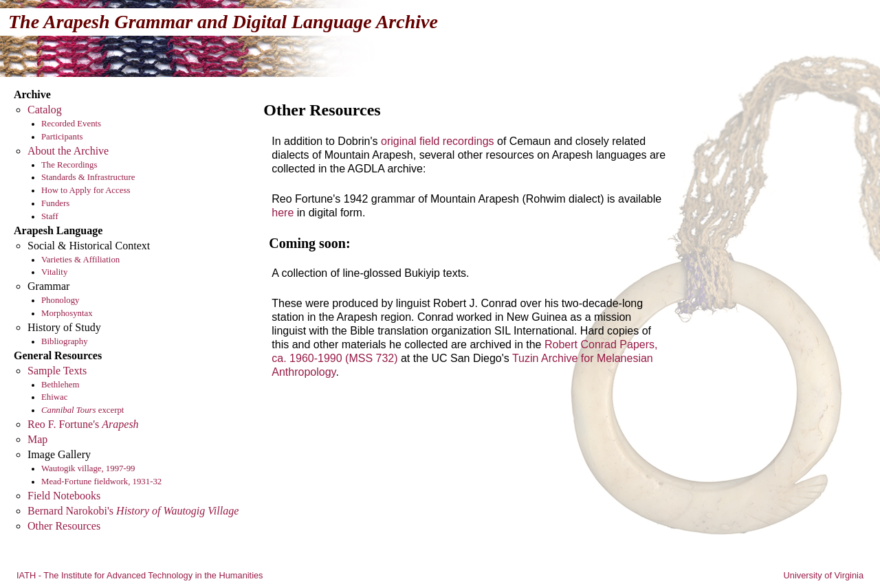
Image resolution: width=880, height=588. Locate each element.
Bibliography (65, 341)
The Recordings (69, 165)
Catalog (45, 110)
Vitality (54, 272)
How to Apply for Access (86, 190)
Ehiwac (54, 397)
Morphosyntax (67, 313)
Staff (50, 216)
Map (37, 439)
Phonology (60, 300)
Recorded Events (71, 124)
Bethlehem (60, 385)
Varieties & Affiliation (80, 260)
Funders (55, 203)
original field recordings (438, 141)
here (283, 213)
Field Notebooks (64, 496)
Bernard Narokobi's (133, 511)
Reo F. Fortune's (83, 424)
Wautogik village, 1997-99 (88, 468)
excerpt (82, 410)
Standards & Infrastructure (88, 177)
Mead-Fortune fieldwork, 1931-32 (101, 482)
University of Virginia (824, 575)
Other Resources (64, 526)
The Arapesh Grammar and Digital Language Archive (223, 22)
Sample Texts (57, 371)
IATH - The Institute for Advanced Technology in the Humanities (140, 575)
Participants (62, 137)
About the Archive (68, 151)
